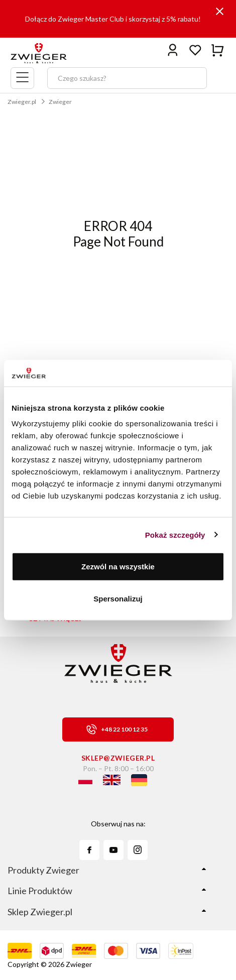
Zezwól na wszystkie (118, 567)
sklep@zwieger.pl (118, 758)
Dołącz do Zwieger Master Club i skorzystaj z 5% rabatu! (113, 19)
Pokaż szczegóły (175, 534)
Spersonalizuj (118, 598)
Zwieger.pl (22, 102)
